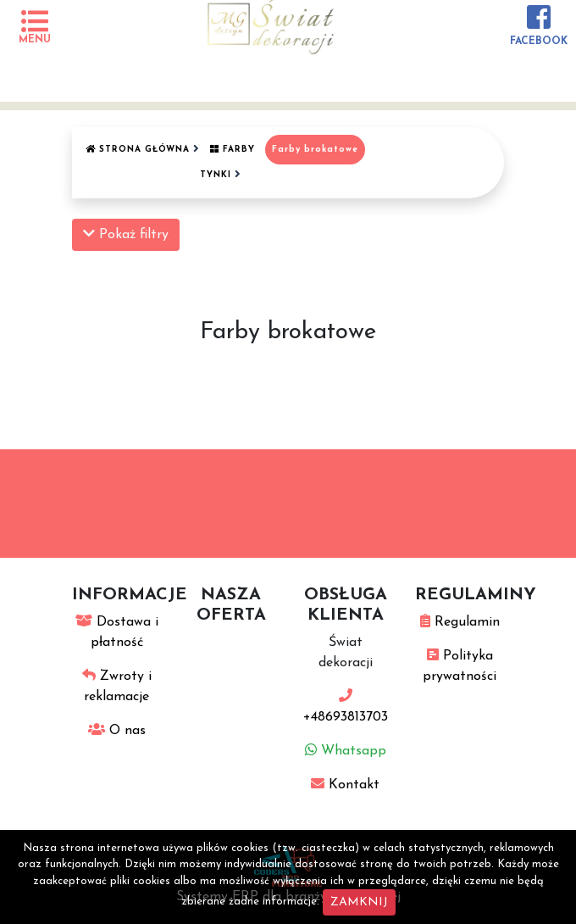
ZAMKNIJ (359, 902)
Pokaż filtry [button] (126, 234)
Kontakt (345, 785)
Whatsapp (346, 751)
